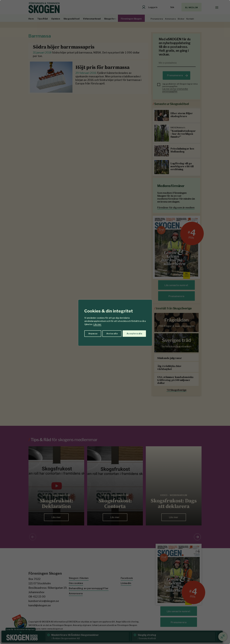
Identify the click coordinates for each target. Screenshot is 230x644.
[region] (115, 322)
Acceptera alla (134, 334)
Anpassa (93, 334)
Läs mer (97, 324)
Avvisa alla (112, 334)
